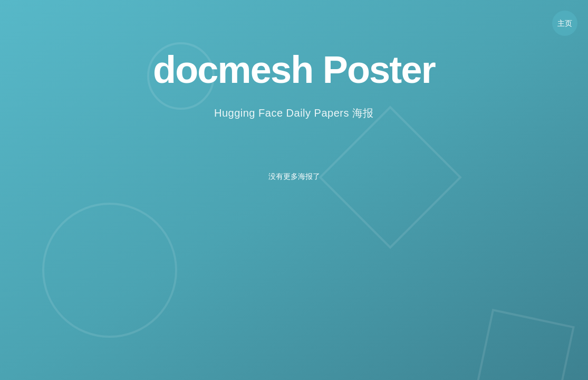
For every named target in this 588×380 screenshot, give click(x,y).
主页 (565, 23)
